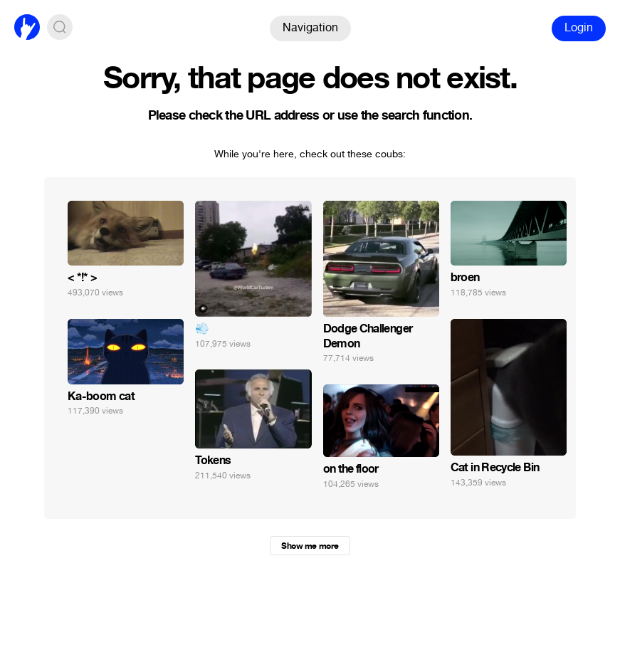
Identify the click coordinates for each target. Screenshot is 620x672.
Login (579, 27)
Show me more (310, 546)
